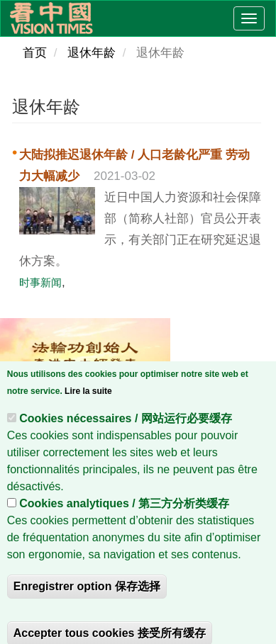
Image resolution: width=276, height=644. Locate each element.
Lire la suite (88, 412)
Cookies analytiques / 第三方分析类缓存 (124, 525)
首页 (35, 53)
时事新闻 (40, 282)
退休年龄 (92, 53)
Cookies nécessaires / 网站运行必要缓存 (126, 440)
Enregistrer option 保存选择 (87, 608)
